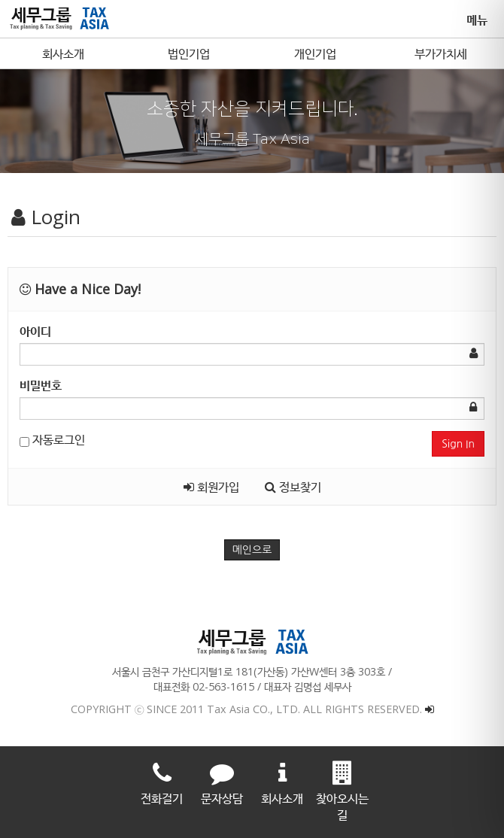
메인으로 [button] (252, 550)
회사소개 (63, 53)
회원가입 (211, 487)
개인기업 (315, 53)
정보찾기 (293, 487)
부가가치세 (441, 53)
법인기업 (189, 53)
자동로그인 (52, 439)
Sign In (458, 444)
